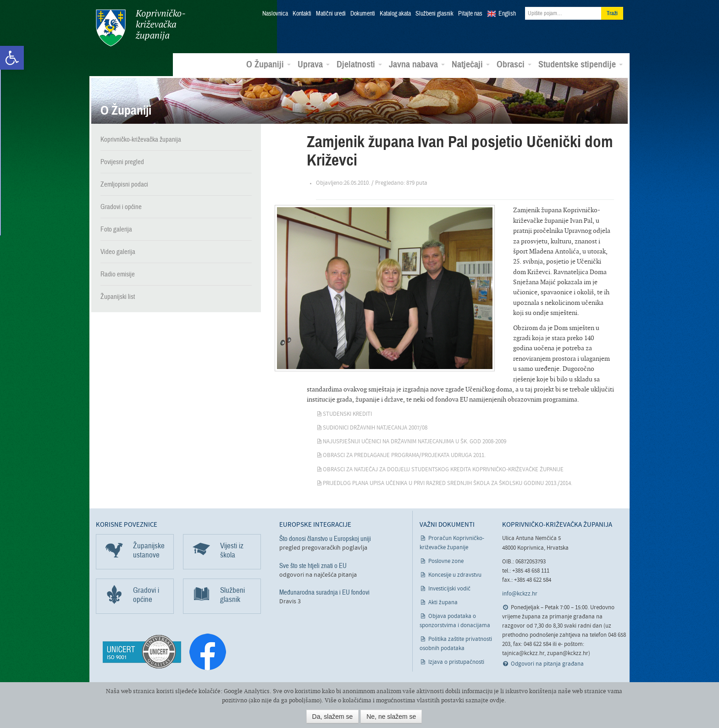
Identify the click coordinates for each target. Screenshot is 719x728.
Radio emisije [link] (118, 274)
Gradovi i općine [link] (121, 207)
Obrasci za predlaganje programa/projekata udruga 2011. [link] (404, 455)
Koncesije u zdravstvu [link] (455, 575)
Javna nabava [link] (417, 65)
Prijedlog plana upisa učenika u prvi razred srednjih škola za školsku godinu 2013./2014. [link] (448, 483)
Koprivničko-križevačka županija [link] (141, 28)
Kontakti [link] (302, 14)
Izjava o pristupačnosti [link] (456, 662)
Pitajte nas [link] (470, 14)
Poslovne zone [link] (446, 561)
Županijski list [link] (118, 297)
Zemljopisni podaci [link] (124, 184)
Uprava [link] (314, 65)
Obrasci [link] (514, 65)
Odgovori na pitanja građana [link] (547, 664)
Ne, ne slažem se (391, 717)
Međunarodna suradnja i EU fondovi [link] (324, 592)
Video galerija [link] (118, 252)
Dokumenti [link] (363, 14)
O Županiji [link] (268, 65)
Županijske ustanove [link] (149, 550)
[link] (12, 58)
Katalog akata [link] (395, 14)
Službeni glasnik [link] (434, 14)
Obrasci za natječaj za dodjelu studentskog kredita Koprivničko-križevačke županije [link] (443, 470)
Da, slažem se (333, 717)
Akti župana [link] (443, 603)
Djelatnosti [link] (359, 65)
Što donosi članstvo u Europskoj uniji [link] (325, 539)
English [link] (507, 14)
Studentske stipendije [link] (581, 65)
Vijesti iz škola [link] (232, 550)
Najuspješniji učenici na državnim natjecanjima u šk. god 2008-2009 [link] (415, 442)
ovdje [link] (497, 700)
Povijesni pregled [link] (122, 162)
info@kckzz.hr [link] (520, 594)
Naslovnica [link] (275, 14)
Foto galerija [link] (116, 229)
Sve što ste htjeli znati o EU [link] (313, 566)
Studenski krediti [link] (347, 414)
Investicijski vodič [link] (449, 589)
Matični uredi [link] (331, 14)
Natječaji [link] (471, 65)
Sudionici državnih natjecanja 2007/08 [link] (375, 428)
